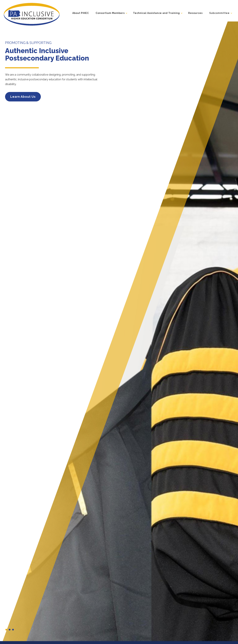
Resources (195, 13)
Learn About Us (23, 97)
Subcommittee (219, 13)
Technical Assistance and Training (156, 13)
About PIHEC (81, 13)
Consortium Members (110, 13)
